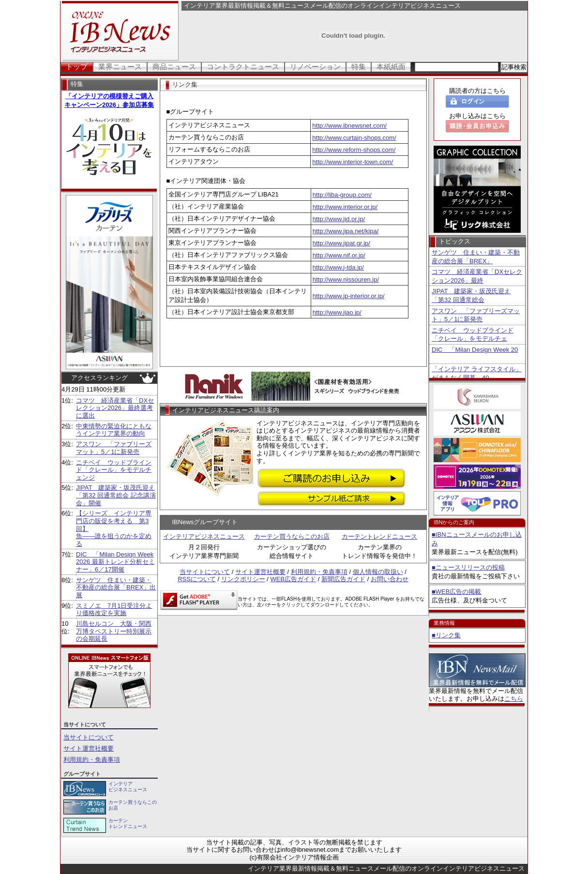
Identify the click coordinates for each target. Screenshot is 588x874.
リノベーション (315, 67)
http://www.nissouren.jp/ (346, 279)
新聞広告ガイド (343, 579)
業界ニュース (120, 67)
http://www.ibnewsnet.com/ (349, 126)
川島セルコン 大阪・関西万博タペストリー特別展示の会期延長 (114, 631)
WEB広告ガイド (294, 579)
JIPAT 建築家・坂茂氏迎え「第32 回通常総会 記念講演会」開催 (116, 495)
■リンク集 (446, 635)
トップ (77, 67)
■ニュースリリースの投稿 (468, 567)
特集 (359, 67)
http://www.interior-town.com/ (353, 162)
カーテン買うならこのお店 (292, 536)
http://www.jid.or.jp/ (339, 219)
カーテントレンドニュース (379, 536)
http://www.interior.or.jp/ (345, 207)
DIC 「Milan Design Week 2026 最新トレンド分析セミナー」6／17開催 (115, 562)
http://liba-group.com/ (342, 195)
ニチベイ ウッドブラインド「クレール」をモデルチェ (473, 335)
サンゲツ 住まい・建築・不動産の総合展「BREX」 (476, 257)
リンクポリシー (243, 579)
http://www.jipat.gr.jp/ (341, 243)
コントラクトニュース (243, 67)
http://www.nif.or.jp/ (339, 255)
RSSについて (197, 579)
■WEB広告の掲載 (456, 592)
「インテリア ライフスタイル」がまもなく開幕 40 (477, 373)
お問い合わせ (390, 579)
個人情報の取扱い (378, 572)
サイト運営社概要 (89, 748)
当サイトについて (89, 737)
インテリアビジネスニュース (204, 536)
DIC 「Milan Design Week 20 (475, 350)
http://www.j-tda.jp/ (338, 267)
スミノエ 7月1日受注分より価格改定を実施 (114, 610)
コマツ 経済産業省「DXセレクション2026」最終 (477, 276)
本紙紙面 (391, 67)
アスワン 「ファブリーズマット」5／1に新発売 (114, 448)
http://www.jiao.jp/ (337, 312)
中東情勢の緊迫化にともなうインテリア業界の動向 (114, 430)
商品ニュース (174, 67)
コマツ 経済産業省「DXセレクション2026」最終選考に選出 (115, 408)
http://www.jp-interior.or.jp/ (349, 296)
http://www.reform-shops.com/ (354, 150)
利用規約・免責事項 (92, 760)
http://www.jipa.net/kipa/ (346, 231)
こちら (514, 699)
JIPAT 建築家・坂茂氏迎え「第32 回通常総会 (471, 295)
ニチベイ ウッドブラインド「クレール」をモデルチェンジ (114, 470)
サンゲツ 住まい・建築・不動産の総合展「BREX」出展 (116, 588)
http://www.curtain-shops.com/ (354, 138)
